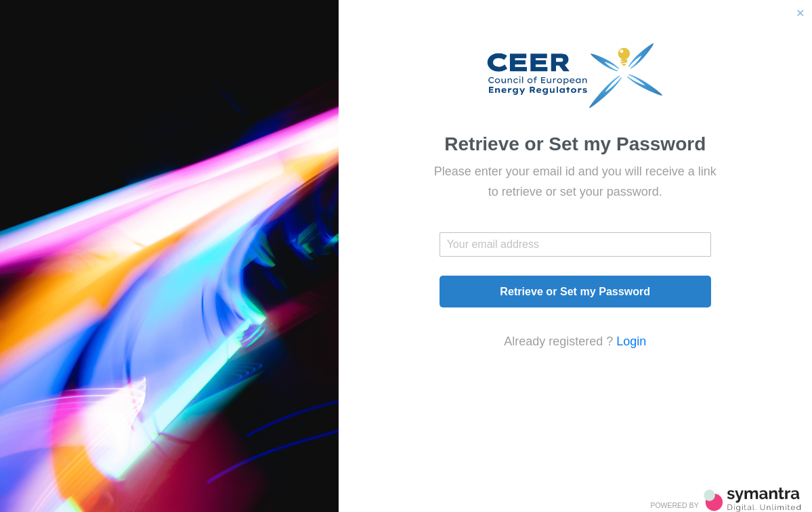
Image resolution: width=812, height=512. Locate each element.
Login (631, 341)
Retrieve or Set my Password (575, 291)
